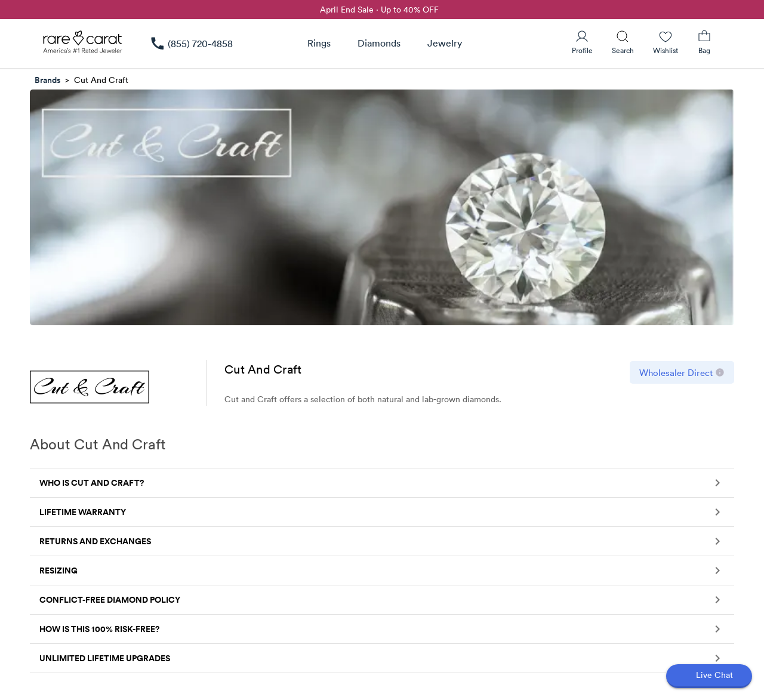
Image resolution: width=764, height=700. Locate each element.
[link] (191, 43)
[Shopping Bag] (704, 42)
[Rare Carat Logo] (83, 45)
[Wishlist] (666, 42)
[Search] (623, 42)
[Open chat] (709, 676)
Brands (47, 80)
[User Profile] (582, 42)
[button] (382, 483)
